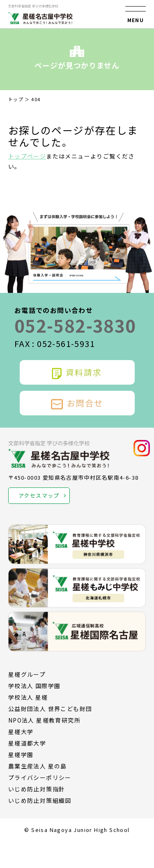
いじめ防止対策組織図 (40, 800)
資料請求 (77, 372)
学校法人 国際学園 (34, 686)
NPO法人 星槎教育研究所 (44, 720)
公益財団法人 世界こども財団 (50, 709)
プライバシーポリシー (40, 777)
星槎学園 (21, 755)
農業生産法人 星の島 (38, 766)
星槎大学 (21, 732)
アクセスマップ (39, 495)
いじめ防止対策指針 (37, 789)
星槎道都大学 (27, 743)
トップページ (27, 156)
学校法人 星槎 (28, 697)
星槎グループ (27, 674)
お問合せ (77, 403)
